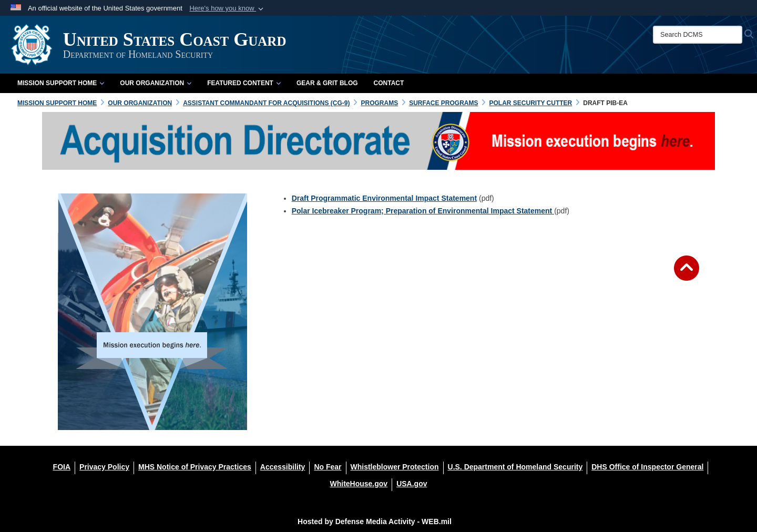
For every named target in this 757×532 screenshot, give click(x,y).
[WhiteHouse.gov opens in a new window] (359, 484)
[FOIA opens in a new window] (62, 467)
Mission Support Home (61, 83)
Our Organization (156, 83)
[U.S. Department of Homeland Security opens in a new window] (515, 467)
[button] (227, 8)
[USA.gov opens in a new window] (412, 484)
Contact (389, 83)
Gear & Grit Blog (327, 83)
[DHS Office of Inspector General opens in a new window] (647, 467)
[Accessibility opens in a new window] (283, 467)
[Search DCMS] (698, 35)
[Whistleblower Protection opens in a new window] (395, 467)
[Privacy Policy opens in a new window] (104, 467)
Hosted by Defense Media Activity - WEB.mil (375, 521)
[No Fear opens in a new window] (328, 467)
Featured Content (244, 83)
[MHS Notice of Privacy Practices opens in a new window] (195, 467)
